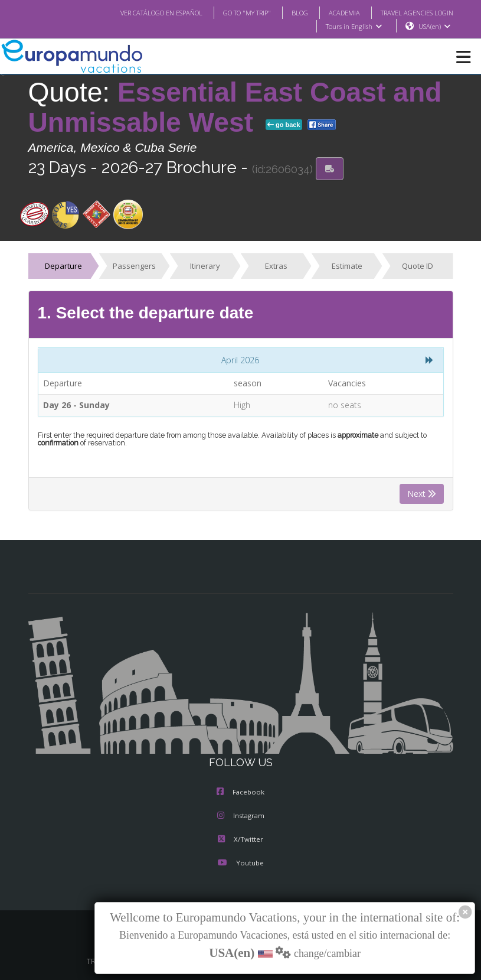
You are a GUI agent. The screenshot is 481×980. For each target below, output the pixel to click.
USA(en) (434, 27)
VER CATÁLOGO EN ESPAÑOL (137, 12)
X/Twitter (240, 840)
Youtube (240, 864)
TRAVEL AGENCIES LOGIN (412, 12)
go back (284, 125)
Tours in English (353, 27)
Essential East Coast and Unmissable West (235, 108)
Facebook (240, 793)
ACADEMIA (334, 12)
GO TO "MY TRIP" (231, 12)
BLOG (288, 12)
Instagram (241, 816)
